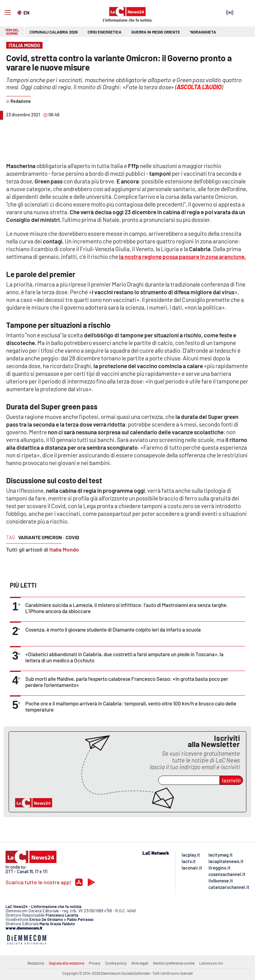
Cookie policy (116, 963)
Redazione (36, 963)
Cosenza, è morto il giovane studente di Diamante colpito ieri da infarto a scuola (113, 629)
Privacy (95, 963)
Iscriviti (231, 780)
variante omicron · (41, 537)
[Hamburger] (8, 13)
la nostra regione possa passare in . (183, 257)
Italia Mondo (64, 549)
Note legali (140, 963)
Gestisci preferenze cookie (174, 963)
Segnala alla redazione (66, 963)
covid (72, 537)
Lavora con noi (211, 963)
